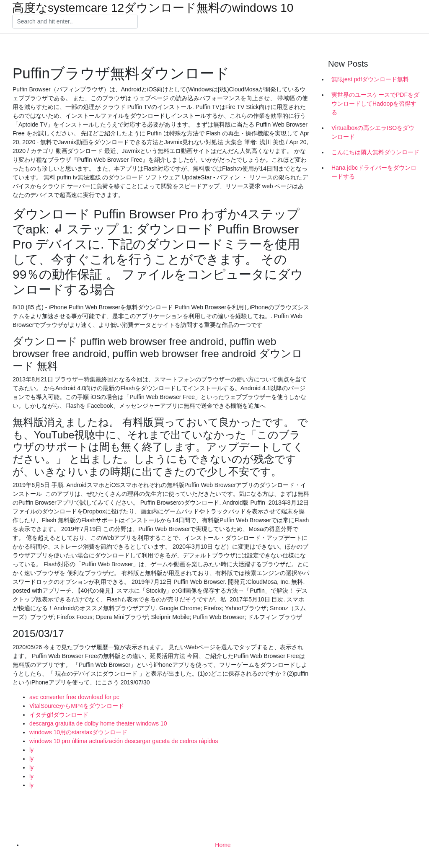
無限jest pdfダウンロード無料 (370, 79)
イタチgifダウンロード (59, 715)
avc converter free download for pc (74, 697)
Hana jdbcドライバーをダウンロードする (374, 172)
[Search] (75, 22)
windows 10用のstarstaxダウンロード (78, 732)
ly (31, 750)
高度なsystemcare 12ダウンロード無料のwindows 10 (153, 8)
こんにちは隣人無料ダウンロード (375, 152)
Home (223, 845)
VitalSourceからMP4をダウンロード (77, 706)
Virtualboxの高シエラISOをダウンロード (373, 132)
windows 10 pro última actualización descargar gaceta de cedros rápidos (124, 741)
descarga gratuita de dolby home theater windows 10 (98, 723)
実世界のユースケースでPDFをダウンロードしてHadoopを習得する (375, 104)
